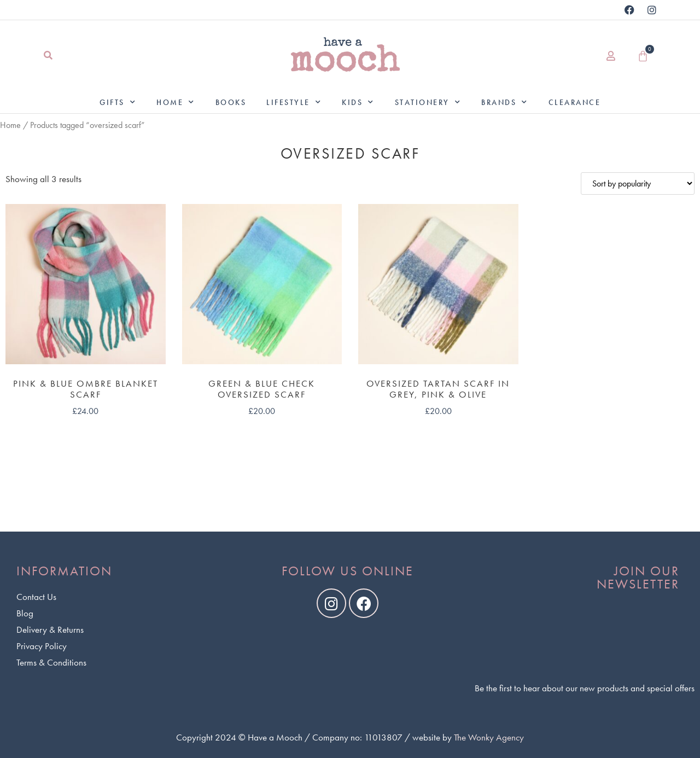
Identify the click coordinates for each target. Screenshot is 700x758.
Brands (505, 102)
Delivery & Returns (50, 629)
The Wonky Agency (489, 737)
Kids (358, 102)
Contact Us (36, 597)
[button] (48, 56)
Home (176, 102)
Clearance (575, 102)
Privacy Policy (42, 646)
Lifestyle (294, 102)
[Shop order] (638, 183)
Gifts (118, 102)
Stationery (428, 102)
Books (231, 102)
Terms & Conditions (51, 662)
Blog (25, 613)
